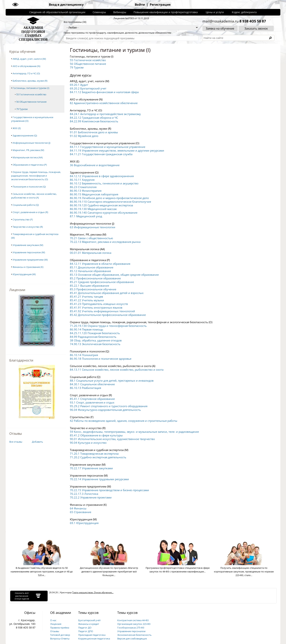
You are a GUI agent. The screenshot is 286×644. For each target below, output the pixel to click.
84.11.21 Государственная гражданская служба (101, 154)
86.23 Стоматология (83, 187)
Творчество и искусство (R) (28, 227)
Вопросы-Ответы (60, 639)
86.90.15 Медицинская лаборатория (94, 194)
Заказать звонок (256, 28)
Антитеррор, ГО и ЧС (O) (26, 73)
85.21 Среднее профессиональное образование (102, 282)
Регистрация (160, 4)
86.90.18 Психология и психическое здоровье (101, 359)
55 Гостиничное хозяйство (31, 94)
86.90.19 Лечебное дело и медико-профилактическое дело (109, 198)
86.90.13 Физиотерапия (86, 191)
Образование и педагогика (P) (30, 165)
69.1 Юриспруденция (84, 523)
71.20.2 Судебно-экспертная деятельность (98, 457)
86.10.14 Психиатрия (84, 355)
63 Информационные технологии (93, 227)
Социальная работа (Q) (26, 205)
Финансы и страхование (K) (28, 267)
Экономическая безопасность (134, 635)
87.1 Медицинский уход (86, 216)
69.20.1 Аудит (79, 85)
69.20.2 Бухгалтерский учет (88, 88)
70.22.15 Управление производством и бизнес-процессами (109, 490)
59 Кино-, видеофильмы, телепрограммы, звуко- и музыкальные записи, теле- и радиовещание (134, 432)
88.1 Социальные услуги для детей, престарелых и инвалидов (112, 381)
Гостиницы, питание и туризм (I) (31, 88)
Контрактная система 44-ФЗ (133, 620)
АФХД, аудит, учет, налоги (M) (29, 59)
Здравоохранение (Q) (25, 135)
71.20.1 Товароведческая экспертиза (94, 454)
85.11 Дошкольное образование (92, 267)
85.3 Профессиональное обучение (93, 289)
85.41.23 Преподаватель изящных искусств (99, 304)
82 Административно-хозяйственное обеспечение (104, 103)
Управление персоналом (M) (29, 252)
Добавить (37, 442)
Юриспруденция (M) (24, 274)
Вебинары (120, 12)
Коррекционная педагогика (94, 639)
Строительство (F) (23, 219)
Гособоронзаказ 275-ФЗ (131, 628)
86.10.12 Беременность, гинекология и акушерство (104, 183)
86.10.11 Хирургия (82, 180)
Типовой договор (60, 635)
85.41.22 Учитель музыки (87, 300)
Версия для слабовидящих (132, 639)
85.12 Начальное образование (90, 271)
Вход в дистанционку (66, 4)
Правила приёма (60, 628)
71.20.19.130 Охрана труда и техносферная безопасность (108, 326)
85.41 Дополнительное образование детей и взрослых (107, 293)
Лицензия (56, 624)
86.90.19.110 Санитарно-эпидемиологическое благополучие (110, 202)
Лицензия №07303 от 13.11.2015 (131, 18)
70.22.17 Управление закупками (91, 468)
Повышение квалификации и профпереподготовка (166, 12)
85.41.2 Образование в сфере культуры (96, 435)
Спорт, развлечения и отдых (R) (30, 212)
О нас (53, 620)
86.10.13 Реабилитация (85, 388)
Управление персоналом (131, 631)
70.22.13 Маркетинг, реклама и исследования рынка (105, 242)
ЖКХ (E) (17, 128)
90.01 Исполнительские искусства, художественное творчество (112, 439)
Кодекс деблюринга (244, 12)
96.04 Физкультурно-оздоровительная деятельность (105, 410)
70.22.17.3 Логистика (84, 494)
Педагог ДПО (86, 631)
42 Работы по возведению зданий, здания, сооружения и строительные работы (124, 421)
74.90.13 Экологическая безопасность (95, 344)
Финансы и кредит (89, 624)
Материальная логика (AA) (28, 157)
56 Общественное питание (31, 102)
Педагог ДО (85, 628)
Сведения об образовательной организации (57, 12)
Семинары (99, 12)
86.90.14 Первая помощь (87, 329)
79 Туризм (22, 109)
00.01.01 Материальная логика (91, 253)
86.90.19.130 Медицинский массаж (93, 209)
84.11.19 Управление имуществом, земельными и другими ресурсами (117, 150)
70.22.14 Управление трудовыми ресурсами (99, 479)
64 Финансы (78, 508)
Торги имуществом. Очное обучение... (93, 592)
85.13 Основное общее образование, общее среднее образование (114, 275)
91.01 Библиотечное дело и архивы (94, 132)
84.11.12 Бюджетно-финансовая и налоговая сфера (104, 92)
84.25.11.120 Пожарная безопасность (95, 333)
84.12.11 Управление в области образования (100, 264)
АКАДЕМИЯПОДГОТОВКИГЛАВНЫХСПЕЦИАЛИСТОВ (33, 34)
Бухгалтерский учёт (89, 620)
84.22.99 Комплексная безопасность (94, 121)
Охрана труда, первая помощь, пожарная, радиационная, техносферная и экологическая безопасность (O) (36, 176)
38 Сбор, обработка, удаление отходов (96, 340)
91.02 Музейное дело (84, 136)
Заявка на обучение (220, 28)
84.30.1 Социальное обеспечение (92, 384)
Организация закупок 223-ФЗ (134, 624)
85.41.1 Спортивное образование (92, 399)
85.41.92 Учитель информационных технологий (102, 311)
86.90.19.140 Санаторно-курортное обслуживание (104, 213)
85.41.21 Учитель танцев (86, 297)
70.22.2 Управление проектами (91, 497)
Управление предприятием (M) (30, 260)
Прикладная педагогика (92, 635)
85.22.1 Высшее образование (89, 286)
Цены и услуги (215, 12)
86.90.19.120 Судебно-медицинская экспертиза (101, 205)
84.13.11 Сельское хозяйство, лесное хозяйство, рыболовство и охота (117, 370)
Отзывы (55, 631)
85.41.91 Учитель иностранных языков (96, 307)
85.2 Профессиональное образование (95, 278)
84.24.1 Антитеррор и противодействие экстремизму (105, 114)
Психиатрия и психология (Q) (29, 187)
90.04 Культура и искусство (88, 443)
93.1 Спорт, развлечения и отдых (92, 402)
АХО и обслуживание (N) (26, 66)
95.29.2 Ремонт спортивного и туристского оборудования (109, 406)
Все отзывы (16, 442)
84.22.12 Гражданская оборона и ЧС (94, 118)
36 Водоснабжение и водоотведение (95, 165)
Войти (140, 4)
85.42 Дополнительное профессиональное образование (108, 315)
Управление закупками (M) (28, 245)
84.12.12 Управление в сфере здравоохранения (102, 176)
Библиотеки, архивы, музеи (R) (30, 81)
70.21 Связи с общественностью (91, 238)
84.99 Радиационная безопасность (93, 337)
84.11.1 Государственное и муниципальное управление (108, 147)
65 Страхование (81, 512)
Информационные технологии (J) (31, 143)
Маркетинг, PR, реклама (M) (28, 150)
